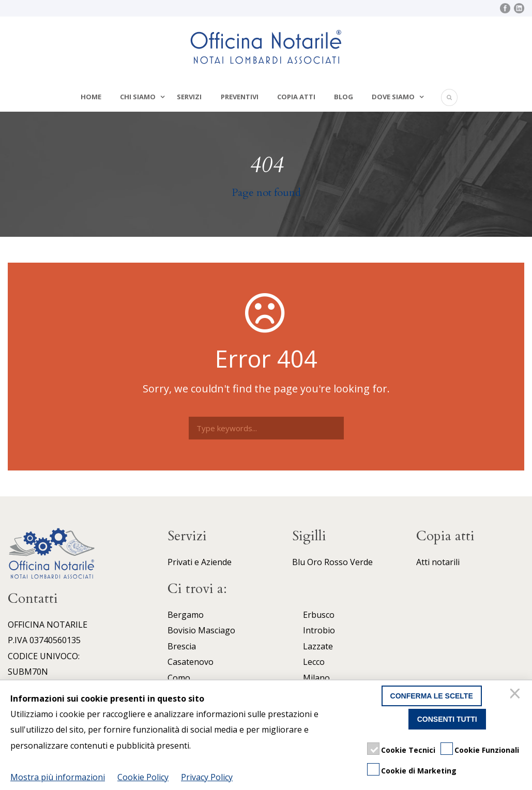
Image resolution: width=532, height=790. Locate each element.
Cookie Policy (143, 777)
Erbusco (319, 615)
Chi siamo (138, 97)
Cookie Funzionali (487, 750)
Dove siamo (393, 97)
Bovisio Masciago (201, 630)
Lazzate (318, 646)
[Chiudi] (516, 696)
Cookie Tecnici (408, 750)
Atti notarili (438, 562)
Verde (361, 562)
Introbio (319, 630)
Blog (344, 97)
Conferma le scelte (432, 696)
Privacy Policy (207, 777)
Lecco (314, 662)
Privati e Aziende (200, 562)
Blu (299, 562)
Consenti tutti (447, 719)
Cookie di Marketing (419, 771)
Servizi (189, 97)
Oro (315, 562)
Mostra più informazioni (58, 777)
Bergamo (186, 615)
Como (179, 678)
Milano (316, 678)
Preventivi (240, 97)
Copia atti (296, 97)
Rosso (336, 562)
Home (91, 97)
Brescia (182, 646)
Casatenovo (191, 662)
